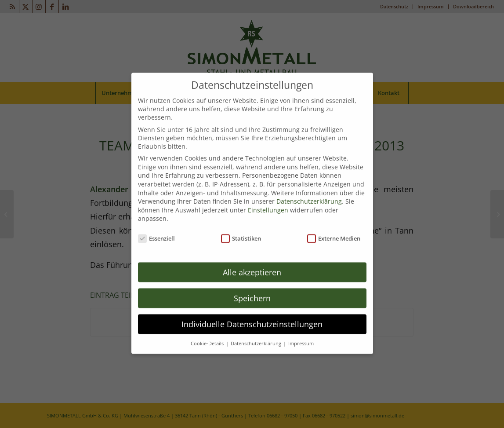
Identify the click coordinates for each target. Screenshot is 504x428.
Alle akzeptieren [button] (252, 264)
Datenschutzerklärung (309, 194)
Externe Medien (334, 231)
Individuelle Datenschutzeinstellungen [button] (252, 316)
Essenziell (157, 231)
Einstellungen (268, 202)
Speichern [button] (252, 290)
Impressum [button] (301, 336)
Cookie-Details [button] (208, 336)
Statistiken (241, 231)
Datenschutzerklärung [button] (257, 336)
